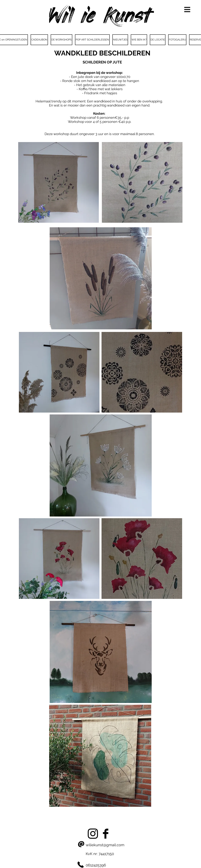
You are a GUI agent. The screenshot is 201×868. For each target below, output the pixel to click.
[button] (187, 10)
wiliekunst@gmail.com (105, 845)
